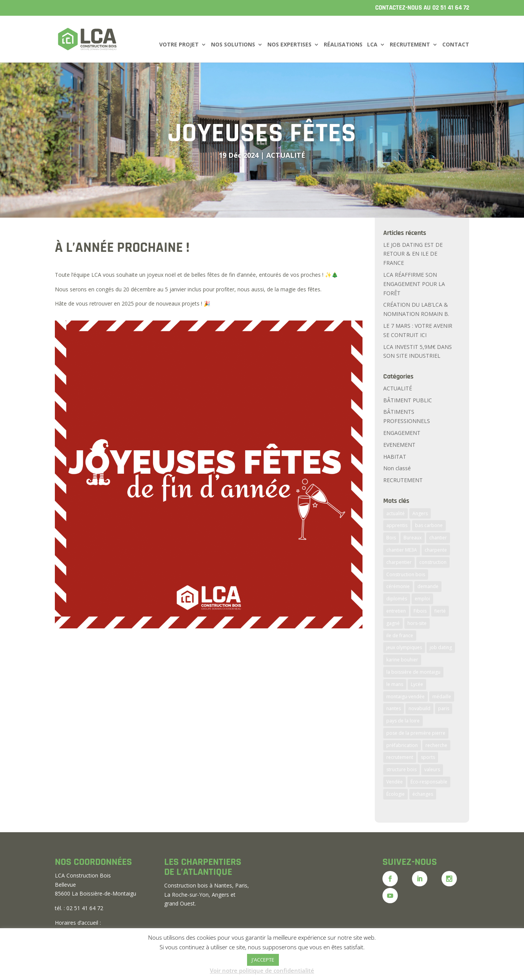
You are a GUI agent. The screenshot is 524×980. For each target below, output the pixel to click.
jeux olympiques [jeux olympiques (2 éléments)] (404, 647)
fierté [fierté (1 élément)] (440, 611)
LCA (372, 45)
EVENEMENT (399, 445)
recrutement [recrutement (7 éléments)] (400, 757)
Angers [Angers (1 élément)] (420, 513)
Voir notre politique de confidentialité (262, 970)
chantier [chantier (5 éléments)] (438, 538)
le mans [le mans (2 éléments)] (395, 684)
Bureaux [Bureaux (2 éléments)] (413, 538)
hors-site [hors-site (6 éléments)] (417, 623)
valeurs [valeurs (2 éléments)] (432, 769)
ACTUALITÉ (286, 155)
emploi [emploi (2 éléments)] (422, 599)
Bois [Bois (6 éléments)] (391, 538)
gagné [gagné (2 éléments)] (393, 623)
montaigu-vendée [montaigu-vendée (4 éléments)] (405, 697)
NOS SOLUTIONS (233, 45)
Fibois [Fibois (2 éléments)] (420, 611)
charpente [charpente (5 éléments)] (436, 550)
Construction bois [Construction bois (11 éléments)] (406, 574)
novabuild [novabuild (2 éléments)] (419, 708)
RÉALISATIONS (343, 45)
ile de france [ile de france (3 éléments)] (400, 635)
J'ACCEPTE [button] (263, 960)
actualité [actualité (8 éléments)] (395, 513)
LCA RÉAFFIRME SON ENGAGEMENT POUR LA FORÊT (414, 284)
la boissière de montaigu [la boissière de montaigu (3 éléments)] (413, 672)
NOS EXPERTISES (289, 45)
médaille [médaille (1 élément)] (442, 697)
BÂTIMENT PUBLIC (408, 400)
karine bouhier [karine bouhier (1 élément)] (402, 660)
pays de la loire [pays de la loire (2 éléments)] (403, 721)
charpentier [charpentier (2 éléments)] (399, 562)
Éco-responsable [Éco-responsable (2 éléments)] (429, 782)
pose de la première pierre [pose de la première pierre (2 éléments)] (416, 733)
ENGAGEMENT (402, 433)
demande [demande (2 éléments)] (428, 586)
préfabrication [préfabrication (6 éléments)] (402, 745)
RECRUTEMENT (410, 45)
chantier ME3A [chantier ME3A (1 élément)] (402, 550)
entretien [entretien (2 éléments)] (396, 611)
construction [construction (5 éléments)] (433, 562)
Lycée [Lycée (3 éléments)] (417, 684)
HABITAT (395, 457)
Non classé (397, 468)
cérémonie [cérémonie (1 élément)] (398, 586)
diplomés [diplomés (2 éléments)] (397, 599)
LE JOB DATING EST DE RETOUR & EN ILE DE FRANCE (413, 254)
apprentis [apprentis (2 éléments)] (397, 525)
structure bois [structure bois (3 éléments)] (401, 769)
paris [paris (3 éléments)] (444, 708)
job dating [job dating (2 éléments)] (441, 647)
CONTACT (456, 45)
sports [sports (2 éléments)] (428, 757)
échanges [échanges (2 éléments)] (423, 794)
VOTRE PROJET (179, 45)
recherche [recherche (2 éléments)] (436, 745)
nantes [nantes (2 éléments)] (394, 708)
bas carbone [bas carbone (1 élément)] (429, 525)
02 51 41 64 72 (451, 8)
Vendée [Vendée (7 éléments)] (395, 782)
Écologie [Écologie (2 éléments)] (395, 794)
